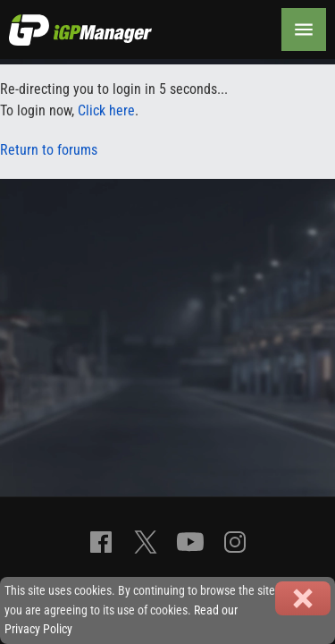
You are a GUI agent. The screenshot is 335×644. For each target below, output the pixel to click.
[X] (146, 542)
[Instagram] (235, 542)
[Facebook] (101, 542)
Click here (106, 110)
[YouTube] (190, 542)
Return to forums (49, 150)
